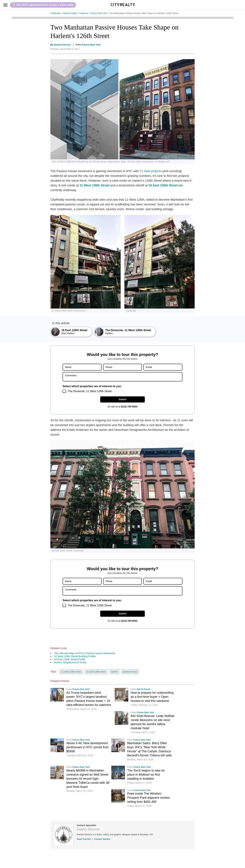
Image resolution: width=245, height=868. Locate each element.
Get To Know (144, 689)
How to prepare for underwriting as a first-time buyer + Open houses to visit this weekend (152, 697)
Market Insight (71, 13)
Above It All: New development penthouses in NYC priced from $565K (88, 747)
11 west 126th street (71, 672)
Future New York (100, 13)
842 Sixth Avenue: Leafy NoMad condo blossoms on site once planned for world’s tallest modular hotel (153, 722)
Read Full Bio (84, 839)
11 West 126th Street (95, 185)
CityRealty (57, 13)
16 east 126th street (96, 672)
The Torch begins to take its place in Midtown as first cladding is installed (146, 775)
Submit (122, 399)
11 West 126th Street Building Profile (75, 656)
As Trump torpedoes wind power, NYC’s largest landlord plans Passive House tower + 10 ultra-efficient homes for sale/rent (89, 699)
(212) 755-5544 (129, 407)
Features (85, 13)
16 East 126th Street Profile (70, 659)
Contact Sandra (102, 839)
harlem (114, 672)
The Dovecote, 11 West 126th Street (90, 391)
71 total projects (150, 171)
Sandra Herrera (62, 45)
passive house (130, 672)
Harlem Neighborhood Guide (70, 662)
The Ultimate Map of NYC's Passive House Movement (85, 653)
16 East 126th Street (163, 185)
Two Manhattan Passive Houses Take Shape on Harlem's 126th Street (144, 13)
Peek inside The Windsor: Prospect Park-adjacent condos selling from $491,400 (149, 798)
